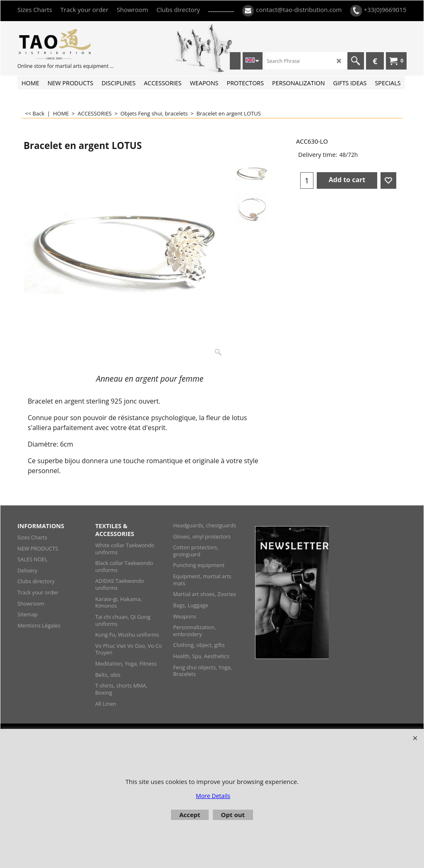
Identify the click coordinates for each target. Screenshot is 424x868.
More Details (213, 796)
